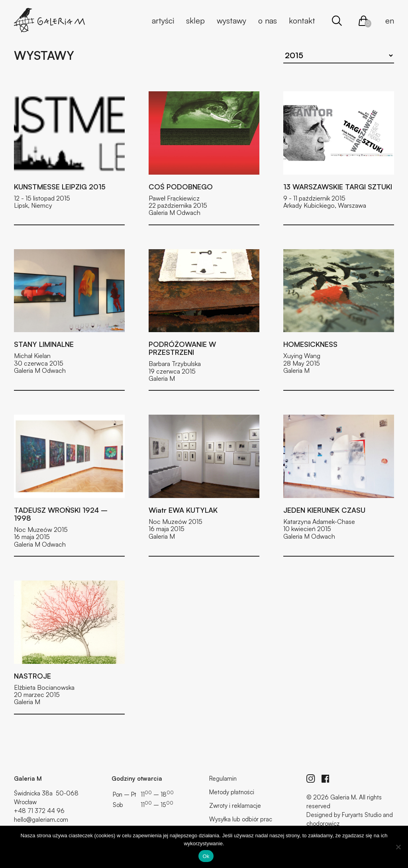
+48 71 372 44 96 (39, 811)
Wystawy (231, 21)
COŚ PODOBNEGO (181, 187)
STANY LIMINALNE (44, 344)
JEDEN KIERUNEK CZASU (324, 510)
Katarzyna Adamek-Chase (319, 522)
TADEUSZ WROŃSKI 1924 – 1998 (61, 514)
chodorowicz (323, 824)
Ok (206, 856)
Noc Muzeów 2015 (41, 529)
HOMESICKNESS (310, 344)
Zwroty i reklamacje (235, 806)
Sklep (195, 21)
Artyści (163, 21)
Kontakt (302, 21)
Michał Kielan (32, 356)
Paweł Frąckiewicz (174, 198)
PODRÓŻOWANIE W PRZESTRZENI (182, 348)
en (390, 21)
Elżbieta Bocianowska (44, 687)
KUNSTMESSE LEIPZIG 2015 (60, 187)
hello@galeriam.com (41, 820)
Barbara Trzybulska (175, 364)
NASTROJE (32, 676)
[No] (398, 847)
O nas (268, 21)
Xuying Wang (302, 356)
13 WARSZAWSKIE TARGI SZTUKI (338, 187)
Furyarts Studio (362, 815)
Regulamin (223, 778)
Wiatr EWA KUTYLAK (183, 510)
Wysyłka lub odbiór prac (241, 819)
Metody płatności (232, 792)
